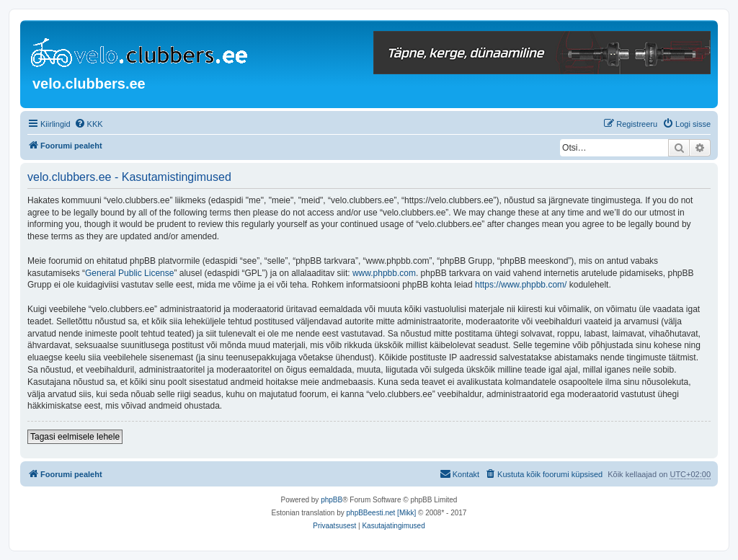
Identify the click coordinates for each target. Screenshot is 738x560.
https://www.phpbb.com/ (521, 285)
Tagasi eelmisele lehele (75, 437)
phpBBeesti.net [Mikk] (382, 513)
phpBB (332, 500)
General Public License (129, 273)
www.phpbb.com (384, 273)
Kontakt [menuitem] (459, 474)
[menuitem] (89, 124)
